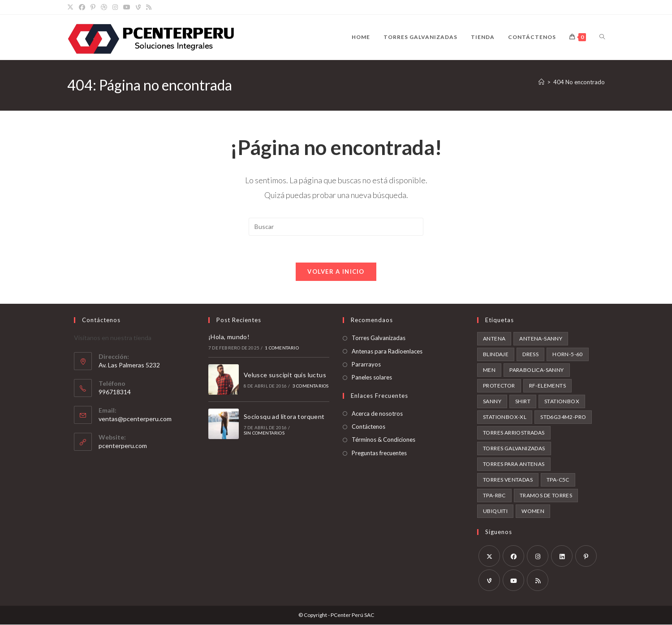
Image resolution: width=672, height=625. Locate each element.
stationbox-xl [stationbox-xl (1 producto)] (505, 417)
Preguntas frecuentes (379, 453)
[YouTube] (127, 7)
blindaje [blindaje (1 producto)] (496, 355)
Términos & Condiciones (383, 440)
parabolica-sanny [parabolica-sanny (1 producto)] (536, 370)
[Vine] (138, 7)
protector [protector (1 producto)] (499, 386)
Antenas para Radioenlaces (387, 351)
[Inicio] (541, 82)
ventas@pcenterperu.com (135, 419)
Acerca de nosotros (377, 414)
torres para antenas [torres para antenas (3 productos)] (514, 464)
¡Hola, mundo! (229, 337)
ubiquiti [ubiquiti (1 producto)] (495, 511)
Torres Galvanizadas (379, 338)
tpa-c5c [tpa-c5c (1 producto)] (558, 480)
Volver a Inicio (336, 272)
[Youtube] (513, 581)
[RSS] (149, 7)
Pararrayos (366, 365)
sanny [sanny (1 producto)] (492, 402)
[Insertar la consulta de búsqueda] (336, 227)
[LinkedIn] (562, 556)
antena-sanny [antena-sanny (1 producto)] (541, 339)
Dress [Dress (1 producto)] (530, 355)
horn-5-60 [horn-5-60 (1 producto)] (568, 355)
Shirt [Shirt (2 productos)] (523, 402)
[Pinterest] (93, 7)
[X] (72, 7)
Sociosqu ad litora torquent (284, 417)
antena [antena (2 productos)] (494, 339)
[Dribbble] (104, 7)
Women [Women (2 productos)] (533, 511)
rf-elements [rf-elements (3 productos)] (547, 386)
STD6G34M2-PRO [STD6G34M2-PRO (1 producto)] (563, 417)
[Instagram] (115, 7)
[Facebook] (82, 7)
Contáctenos (368, 427)
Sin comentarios (264, 433)
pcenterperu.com (123, 446)
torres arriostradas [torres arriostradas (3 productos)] (514, 433)
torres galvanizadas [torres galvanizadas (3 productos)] (514, 449)
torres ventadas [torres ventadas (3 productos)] (508, 480)
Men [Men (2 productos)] (489, 370)
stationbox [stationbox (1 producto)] (562, 402)
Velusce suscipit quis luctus (285, 375)
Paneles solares (372, 378)
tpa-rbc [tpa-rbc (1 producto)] (494, 496)
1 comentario (282, 348)
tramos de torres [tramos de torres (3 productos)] (546, 496)
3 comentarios (311, 386)
